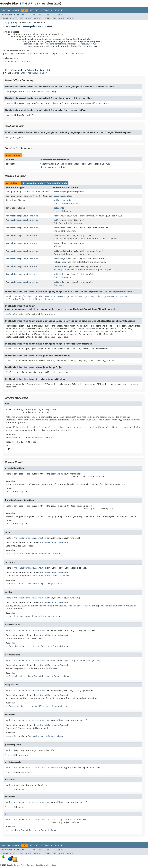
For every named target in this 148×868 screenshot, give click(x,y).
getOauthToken (75, 296)
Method (37, 18)
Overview (5, 10)
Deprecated (46, 10)
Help (63, 10)
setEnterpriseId (62, 228)
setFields (59, 236)
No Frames (44, 15)
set (55, 216)
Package (15, 10)
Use (31, 10)
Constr (29, 18)
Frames (34, 15)
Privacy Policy (20, 865)
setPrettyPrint (62, 259)
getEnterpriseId (62, 200)
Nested (13, 18)
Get (42, 164)
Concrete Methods (57, 183)
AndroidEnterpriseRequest (26, 73)
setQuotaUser (61, 266)
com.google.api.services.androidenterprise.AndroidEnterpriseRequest (58, 44)
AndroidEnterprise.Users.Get (22, 216)
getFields (50, 296)
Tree (37, 10)
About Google (52, 865)
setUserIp (59, 282)
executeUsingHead (63, 196)
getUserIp (126, 296)
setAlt (57, 220)
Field (21, 18)
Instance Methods (33, 183)
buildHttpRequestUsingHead (68, 192)
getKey (61, 296)
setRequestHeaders (43, 299)
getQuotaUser (111, 296)
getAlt (39, 296)
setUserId (59, 274)
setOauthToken (61, 251)
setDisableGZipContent (18, 299)
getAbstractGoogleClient (19, 296)
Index (56, 10)
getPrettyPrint (93, 296)
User (96, 44)
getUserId (59, 208)
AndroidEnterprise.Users (16, 61)
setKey (57, 243)
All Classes (60, 15)
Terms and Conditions (36, 865)
